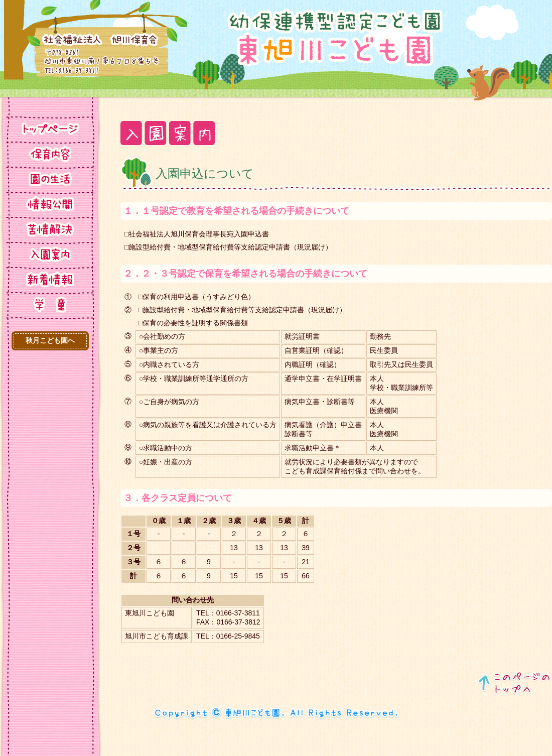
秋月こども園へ (50, 340)
